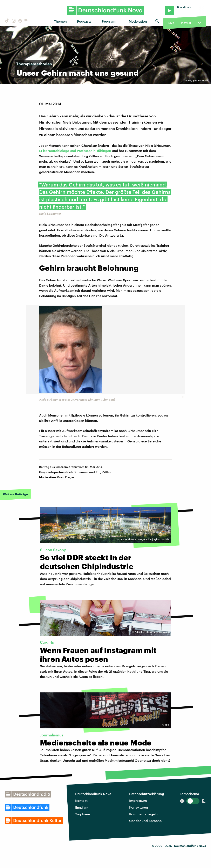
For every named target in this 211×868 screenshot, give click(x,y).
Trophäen (83, 814)
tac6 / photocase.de (197, 80)
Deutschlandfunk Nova (93, 794)
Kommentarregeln (143, 814)
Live (171, 23)
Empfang (82, 807)
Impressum (138, 800)
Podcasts (84, 21)
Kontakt (81, 800)
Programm (110, 21)
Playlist (186, 23)
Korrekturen (139, 807)
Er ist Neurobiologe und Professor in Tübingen (75, 151)
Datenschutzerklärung (147, 794)
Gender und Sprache (145, 821)
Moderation (138, 21)
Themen (60, 21)
